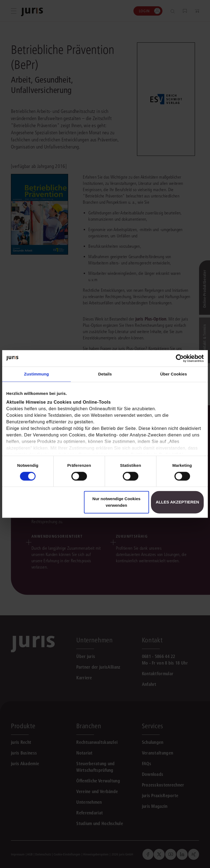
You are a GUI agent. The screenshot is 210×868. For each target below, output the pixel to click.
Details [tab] (105, 374)
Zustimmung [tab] (37, 374)
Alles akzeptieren (177, 502)
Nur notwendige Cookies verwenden (116, 502)
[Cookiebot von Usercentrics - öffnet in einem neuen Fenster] (180, 358)
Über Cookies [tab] (174, 374)
